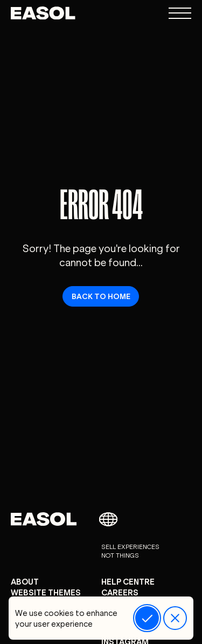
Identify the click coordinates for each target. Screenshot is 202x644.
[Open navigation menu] (180, 13)
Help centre (128, 581)
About (25, 581)
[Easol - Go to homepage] (43, 13)
